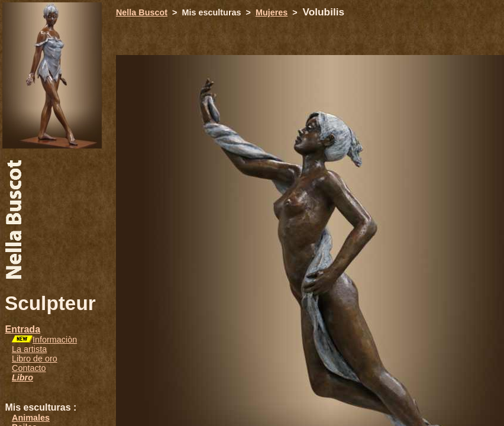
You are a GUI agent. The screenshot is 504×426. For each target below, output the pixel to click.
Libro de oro (35, 359)
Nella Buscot (142, 12)
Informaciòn (55, 340)
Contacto (29, 368)
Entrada (22, 329)
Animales (31, 418)
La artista (29, 349)
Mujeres (272, 12)
